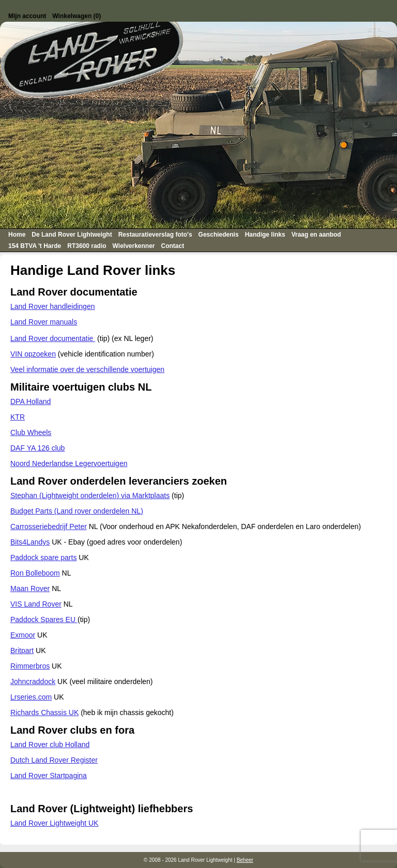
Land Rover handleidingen (52, 306)
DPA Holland (30, 401)
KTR (18, 417)
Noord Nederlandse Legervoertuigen (69, 463)
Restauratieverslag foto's (155, 235)
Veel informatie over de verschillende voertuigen (87, 369)
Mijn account (27, 16)
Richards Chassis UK (44, 712)
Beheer (245, 860)
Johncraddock (33, 681)
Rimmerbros (30, 666)
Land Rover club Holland (50, 745)
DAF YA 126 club (37, 448)
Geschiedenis (219, 235)
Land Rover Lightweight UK (54, 823)
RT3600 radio (87, 246)
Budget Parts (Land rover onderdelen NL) (77, 511)
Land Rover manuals (44, 322)
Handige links (265, 235)
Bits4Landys (30, 542)
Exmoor (23, 635)
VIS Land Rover (36, 604)
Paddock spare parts (43, 557)
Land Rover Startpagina (49, 776)
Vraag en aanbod (316, 235)
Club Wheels (31, 432)
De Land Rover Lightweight (72, 235)
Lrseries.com (31, 697)
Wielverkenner (134, 246)
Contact (173, 246)
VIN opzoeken (33, 354)
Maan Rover (30, 588)
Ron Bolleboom (35, 573)
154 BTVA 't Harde (35, 246)
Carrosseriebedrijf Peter (49, 526)
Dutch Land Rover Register (54, 760)
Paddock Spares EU (44, 619)
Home (17, 235)
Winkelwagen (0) (77, 16)
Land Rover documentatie (53, 338)
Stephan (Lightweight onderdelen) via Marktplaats (90, 495)
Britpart (22, 650)
